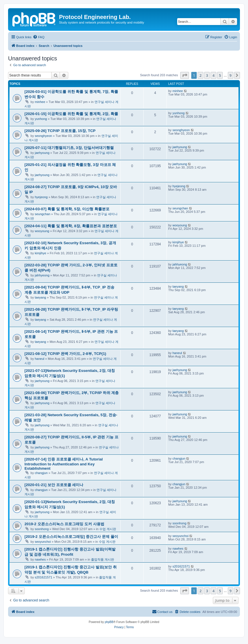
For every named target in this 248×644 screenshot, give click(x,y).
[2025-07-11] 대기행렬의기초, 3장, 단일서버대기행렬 (69, 148)
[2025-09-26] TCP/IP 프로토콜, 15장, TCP (60, 131)
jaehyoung (42, 153)
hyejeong (41, 197)
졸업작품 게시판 (103, 559)
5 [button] (220, 75)
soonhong (42, 529)
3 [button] (207, 75)
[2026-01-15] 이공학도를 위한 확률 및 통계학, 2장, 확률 (71, 114)
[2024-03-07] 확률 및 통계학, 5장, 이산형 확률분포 (67, 209)
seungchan (43, 214)
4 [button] (213, 75)
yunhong (41, 119)
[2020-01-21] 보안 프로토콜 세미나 (54, 485)
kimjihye (41, 253)
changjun (41, 473)
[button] (185, 75)
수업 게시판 (108, 529)
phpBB (109, 622)
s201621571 (44, 577)
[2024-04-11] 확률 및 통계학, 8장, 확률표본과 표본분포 (71, 226)
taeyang (40, 297)
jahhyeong (42, 275)
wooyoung (42, 231)
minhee (40, 102)
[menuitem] (39, 37)
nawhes (40, 559)
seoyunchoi (43, 542)
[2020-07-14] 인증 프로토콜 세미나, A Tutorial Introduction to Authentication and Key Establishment (64, 464)
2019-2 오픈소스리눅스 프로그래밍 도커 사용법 (64, 524)
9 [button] (231, 75)
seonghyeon (43, 136)
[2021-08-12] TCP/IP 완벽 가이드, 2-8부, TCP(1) (65, 354)
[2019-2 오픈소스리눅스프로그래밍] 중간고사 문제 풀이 (71, 537)
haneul (40, 359)
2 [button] (200, 75)
